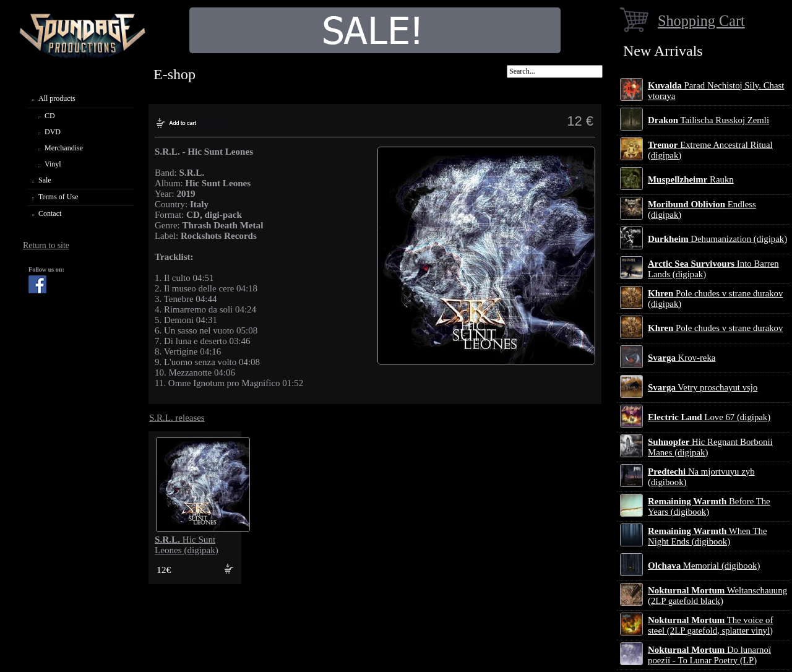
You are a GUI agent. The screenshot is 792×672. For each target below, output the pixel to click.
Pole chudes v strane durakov (715, 328)
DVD (53, 132)
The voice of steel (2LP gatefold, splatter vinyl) (710, 625)
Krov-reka (682, 358)
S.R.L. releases (177, 418)
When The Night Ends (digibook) (707, 536)
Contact (50, 213)
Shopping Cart (701, 21)
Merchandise (64, 148)
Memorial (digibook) (704, 566)
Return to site (46, 245)
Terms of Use (58, 197)
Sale (45, 180)
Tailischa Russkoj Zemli (708, 120)
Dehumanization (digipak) (717, 239)
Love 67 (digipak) (709, 417)
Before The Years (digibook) (709, 506)
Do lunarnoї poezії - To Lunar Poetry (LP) (709, 655)
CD (50, 116)
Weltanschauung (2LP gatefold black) (717, 596)
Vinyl (53, 164)
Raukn (691, 179)
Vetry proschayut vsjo (703, 387)
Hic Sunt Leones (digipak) (187, 545)
